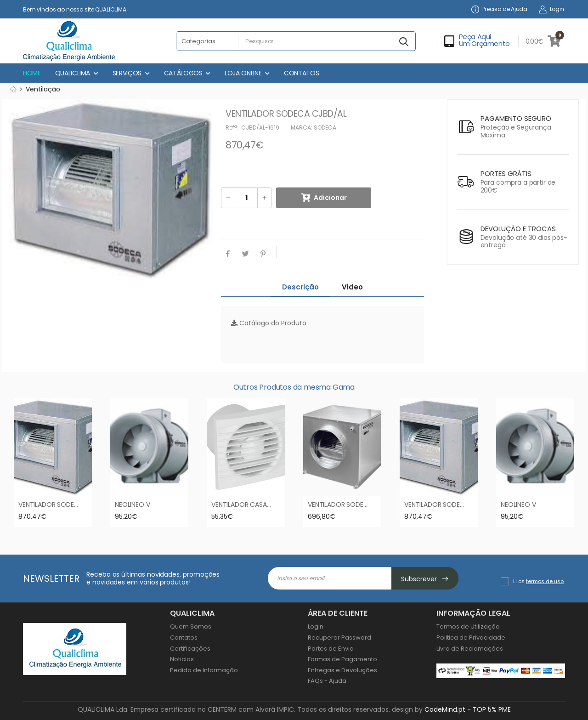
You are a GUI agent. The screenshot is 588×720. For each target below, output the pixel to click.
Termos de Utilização (468, 626)
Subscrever (425, 579)
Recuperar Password (339, 638)
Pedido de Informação (204, 670)
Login (551, 9)
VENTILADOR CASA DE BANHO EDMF (264, 505)
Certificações (190, 649)
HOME (32, 73)
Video (352, 287)
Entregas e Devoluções (342, 670)
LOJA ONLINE (243, 73)
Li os (538, 581)
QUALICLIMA (73, 73)
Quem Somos (191, 626)
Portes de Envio (331, 649)
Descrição (300, 287)
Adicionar (330, 198)
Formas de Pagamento (342, 659)
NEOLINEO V (133, 505)
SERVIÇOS (127, 73)
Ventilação (43, 89)
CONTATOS (301, 73)
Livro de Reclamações (470, 649)
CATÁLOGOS (183, 73)
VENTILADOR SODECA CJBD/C (353, 505)
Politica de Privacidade (471, 638)
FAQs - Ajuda (327, 681)
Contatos (184, 638)
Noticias (182, 659)
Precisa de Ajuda (499, 9)
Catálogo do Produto (269, 323)
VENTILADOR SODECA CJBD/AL (65, 505)
